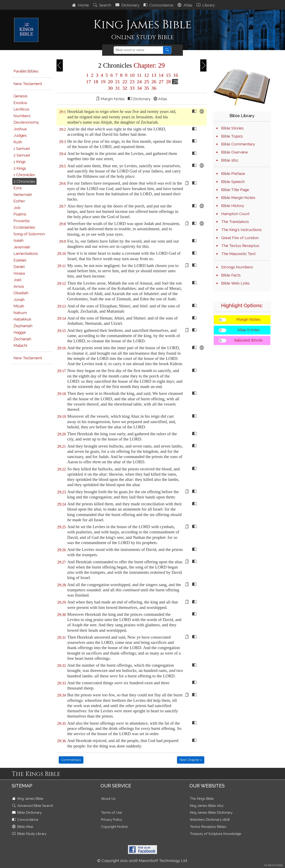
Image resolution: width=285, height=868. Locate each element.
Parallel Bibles (26, 71)
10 (132, 75)
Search (103, 5)
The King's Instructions (241, 230)
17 (88, 82)
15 (168, 75)
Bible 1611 (230, 160)
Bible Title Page (235, 190)
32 (125, 88)
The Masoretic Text (238, 254)
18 (96, 82)
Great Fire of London (240, 238)
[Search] (138, 50)
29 (175, 82)
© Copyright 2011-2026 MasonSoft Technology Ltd (142, 861)
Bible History (233, 206)
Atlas (185, 5)
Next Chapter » (191, 760)
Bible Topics (232, 136)
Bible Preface (233, 173)
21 (117, 82)
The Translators (235, 222)
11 (139, 75)
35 (147, 88)
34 (139, 88)
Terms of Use (112, 812)
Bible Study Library (30, 834)
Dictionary (128, 5)
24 (139, 82)
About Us (108, 799)
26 (154, 82)
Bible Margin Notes (238, 198)
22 (125, 82)
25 (147, 82)
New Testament (28, 84)
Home (81, 5)
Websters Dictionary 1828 (210, 820)
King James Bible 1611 (207, 806)
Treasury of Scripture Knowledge (215, 834)
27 (161, 82)
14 (161, 75)
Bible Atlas (23, 827)
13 (154, 75)
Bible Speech (233, 182)
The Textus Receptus (240, 246)
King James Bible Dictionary (211, 812)
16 (175, 75)
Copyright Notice (114, 827)
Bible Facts (231, 275)
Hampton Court (235, 214)
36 (153, 88)
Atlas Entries (248, 330)
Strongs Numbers (237, 267)
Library (206, 5)
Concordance (159, 5)
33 (132, 88)
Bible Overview (235, 152)
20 (110, 82)
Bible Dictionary (27, 812)
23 (132, 82)
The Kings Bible (202, 799)
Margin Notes (248, 319)
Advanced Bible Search (33, 806)
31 (117, 88)
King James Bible (28, 799)
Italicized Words (248, 340)
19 (103, 82)
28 (168, 82)
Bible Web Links (235, 283)
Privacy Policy (112, 820)
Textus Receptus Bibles (208, 827)
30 (110, 88)
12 (147, 75)
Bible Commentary (238, 144)
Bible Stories (232, 128)
